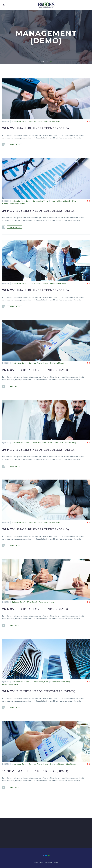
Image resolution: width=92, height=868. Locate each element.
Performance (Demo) (52, 121)
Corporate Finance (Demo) (60, 201)
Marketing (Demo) (36, 121)
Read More (15, 145)
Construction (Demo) (19, 121)
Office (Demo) (53, 443)
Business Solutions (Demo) (21, 201)
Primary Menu (88, 5)
